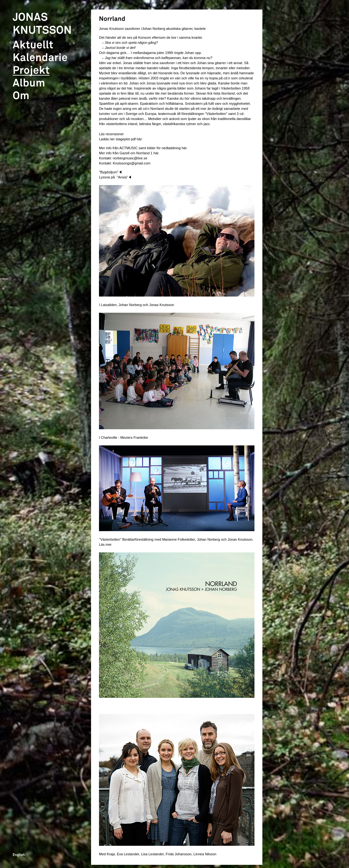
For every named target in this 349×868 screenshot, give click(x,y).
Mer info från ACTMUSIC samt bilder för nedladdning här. (143, 148)
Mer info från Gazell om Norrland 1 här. (129, 153)
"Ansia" (124, 177)
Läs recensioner (111, 134)
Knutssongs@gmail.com (131, 163)
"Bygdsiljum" (111, 172)
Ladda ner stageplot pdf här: (121, 139)
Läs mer (105, 544)
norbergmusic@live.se (130, 158)
